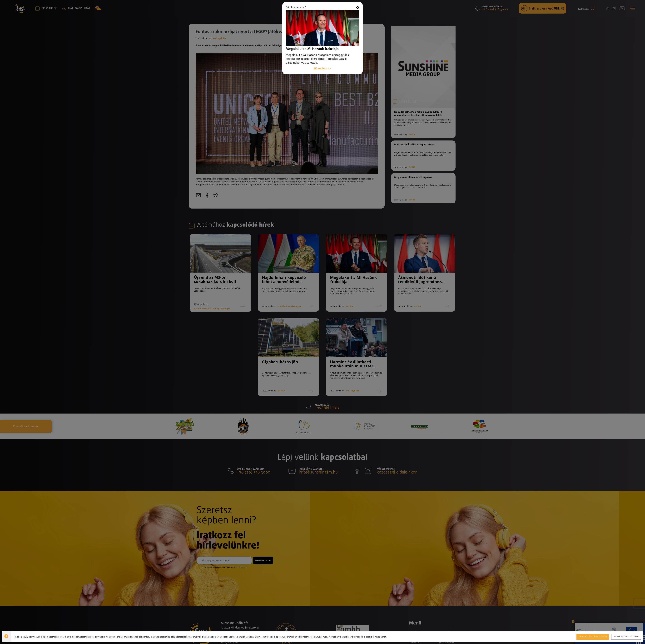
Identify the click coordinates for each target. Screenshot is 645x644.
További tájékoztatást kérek (626, 637)
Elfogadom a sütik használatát (592, 637)
